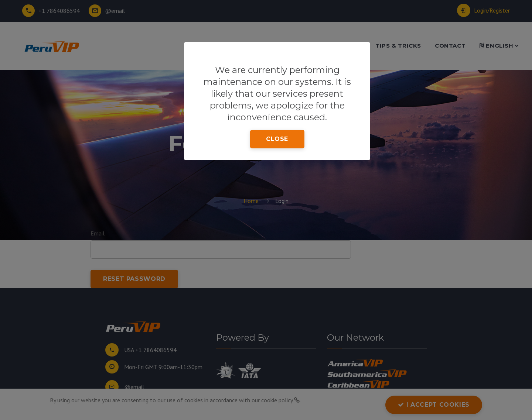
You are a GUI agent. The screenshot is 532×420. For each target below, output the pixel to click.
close (277, 139)
